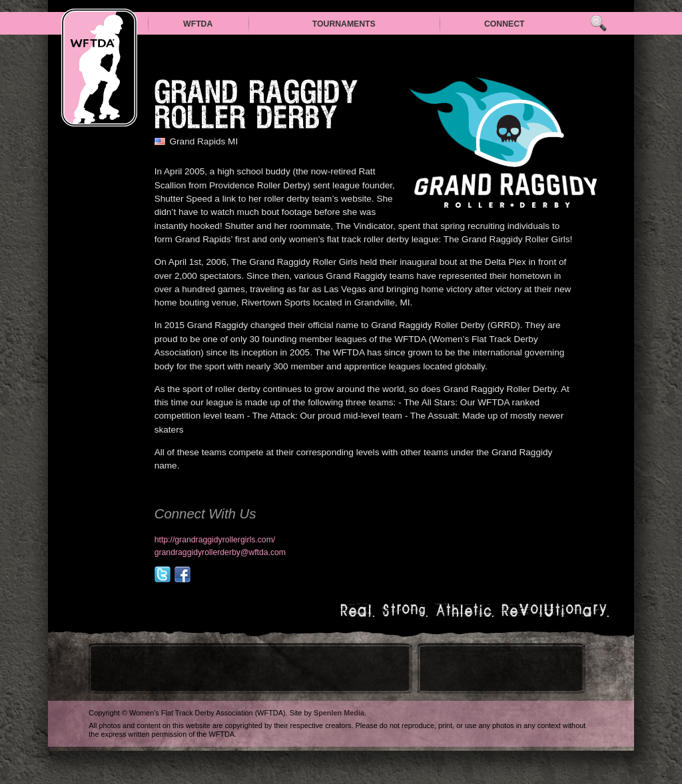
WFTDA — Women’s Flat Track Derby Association (99, 68)
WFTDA (198, 24)
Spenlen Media (339, 713)
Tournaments (344, 24)
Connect (505, 24)
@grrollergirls (163, 574)
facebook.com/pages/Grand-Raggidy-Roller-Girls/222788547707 (182, 574)
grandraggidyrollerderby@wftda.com (220, 552)
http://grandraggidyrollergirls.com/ (215, 540)
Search (598, 24)
